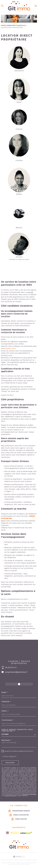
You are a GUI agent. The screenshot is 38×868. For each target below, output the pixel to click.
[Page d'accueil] (19, 6)
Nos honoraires (26, 863)
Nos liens (11, 864)
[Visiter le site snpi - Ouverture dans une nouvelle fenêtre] (7, 833)
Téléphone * (8, 720)
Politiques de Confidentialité (29, 794)
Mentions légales (15, 863)
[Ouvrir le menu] (36, 6)
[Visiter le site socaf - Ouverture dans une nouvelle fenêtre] (15, 833)
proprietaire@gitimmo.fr (16, 672)
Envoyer (10, 763)
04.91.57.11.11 (11, 668)
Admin (34, 863)
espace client (11, 349)
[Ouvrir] (2, 6)
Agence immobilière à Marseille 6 (13, 25)
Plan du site (6, 863)
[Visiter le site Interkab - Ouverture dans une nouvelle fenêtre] (26, 833)
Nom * (5, 692)
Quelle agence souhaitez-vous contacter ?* (17, 730)
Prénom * (6, 702)
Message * (7, 740)
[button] (7, 684)
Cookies (27, 864)
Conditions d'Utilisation (10, 796)
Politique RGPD (20, 864)
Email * (5, 711)
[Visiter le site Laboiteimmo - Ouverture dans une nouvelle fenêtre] (19, 857)
